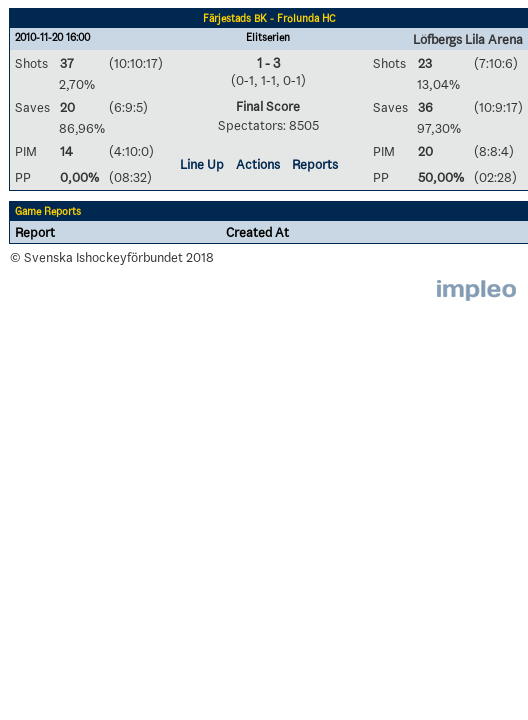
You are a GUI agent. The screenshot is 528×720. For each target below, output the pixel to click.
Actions (258, 164)
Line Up (202, 164)
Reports (315, 164)
